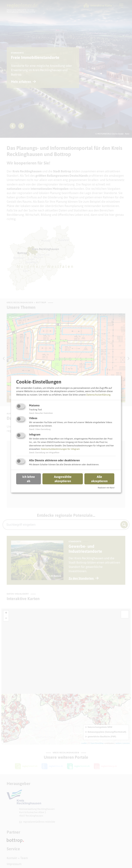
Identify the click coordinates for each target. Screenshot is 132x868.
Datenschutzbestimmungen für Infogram (60, 449)
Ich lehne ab (29, 479)
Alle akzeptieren (99, 479)
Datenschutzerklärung (98, 395)
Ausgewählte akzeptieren (63, 479)
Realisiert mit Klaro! (106, 488)
